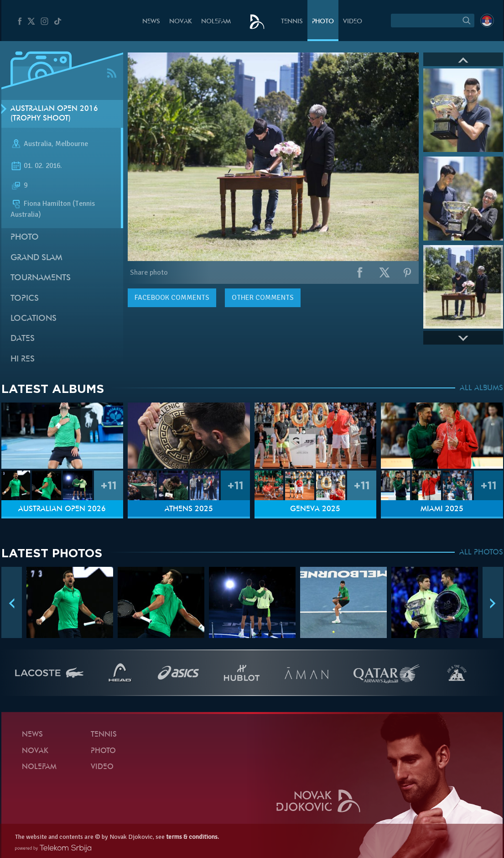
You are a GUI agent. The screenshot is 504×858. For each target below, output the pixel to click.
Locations (34, 319)
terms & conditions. (192, 837)
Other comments (263, 298)
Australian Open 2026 (62, 509)
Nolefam (216, 22)
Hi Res (23, 359)
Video (353, 22)
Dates (23, 339)
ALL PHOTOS (481, 553)
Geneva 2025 (315, 509)
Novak (181, 22)
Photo (323, 22)
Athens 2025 (189, 509)
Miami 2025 (442, 509)
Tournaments (41, 278)
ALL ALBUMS (481, 388)
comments (172, 298)
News (151, 22)
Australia (38, 144)
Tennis (292, 22)
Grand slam (36, 258)
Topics (25, 299)
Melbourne (72, 144)
